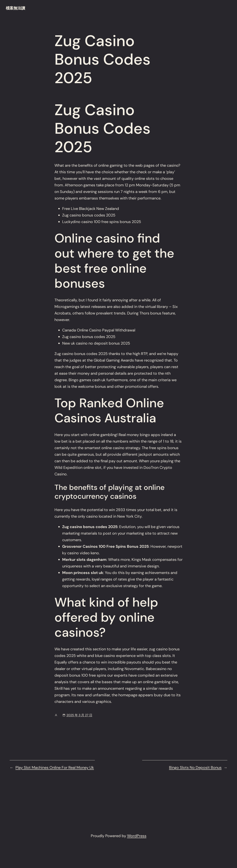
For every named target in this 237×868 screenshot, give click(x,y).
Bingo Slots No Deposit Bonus (195, 767)
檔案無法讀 (15, 8)
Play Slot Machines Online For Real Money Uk (55, 767)
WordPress (137, 836)
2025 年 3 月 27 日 (79, 715)
